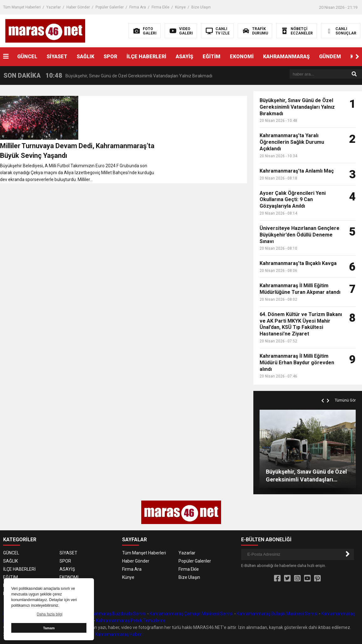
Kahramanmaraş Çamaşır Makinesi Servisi (191, 614)
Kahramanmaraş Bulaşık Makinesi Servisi (277, 614)
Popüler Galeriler (110, 7)
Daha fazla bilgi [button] (49, 614)
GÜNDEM (330, 57)
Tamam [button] (49, 628)
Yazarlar (54, 7)
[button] (357, 57)
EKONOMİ (242, 57)
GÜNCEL (27, 57)
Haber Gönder (78, 7)
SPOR (110, 57)
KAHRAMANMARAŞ (286, 57)
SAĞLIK (85, 57)
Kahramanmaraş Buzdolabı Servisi (112, 614)
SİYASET (57, 57)
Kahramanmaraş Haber (118, 634)
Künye (180, 7)
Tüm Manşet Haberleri (22, 7)
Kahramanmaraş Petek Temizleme (131, 621)
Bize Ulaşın (201, 7)
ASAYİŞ (184, 57)
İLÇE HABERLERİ (146, 57)
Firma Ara (138, 7)
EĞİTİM (212, 57)
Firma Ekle (160, 7)
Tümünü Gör (345, 400)
